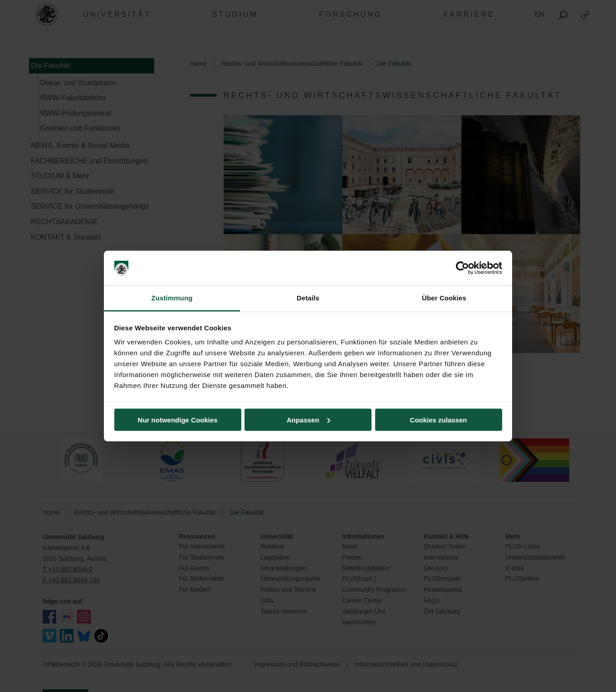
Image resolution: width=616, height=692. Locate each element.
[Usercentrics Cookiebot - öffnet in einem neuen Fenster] (462, 268)
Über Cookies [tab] (444, 298)
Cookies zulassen (439, 420)
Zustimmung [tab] (172, 298)
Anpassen (308, 420)
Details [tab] (308, 298)
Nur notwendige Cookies (178, 420)
